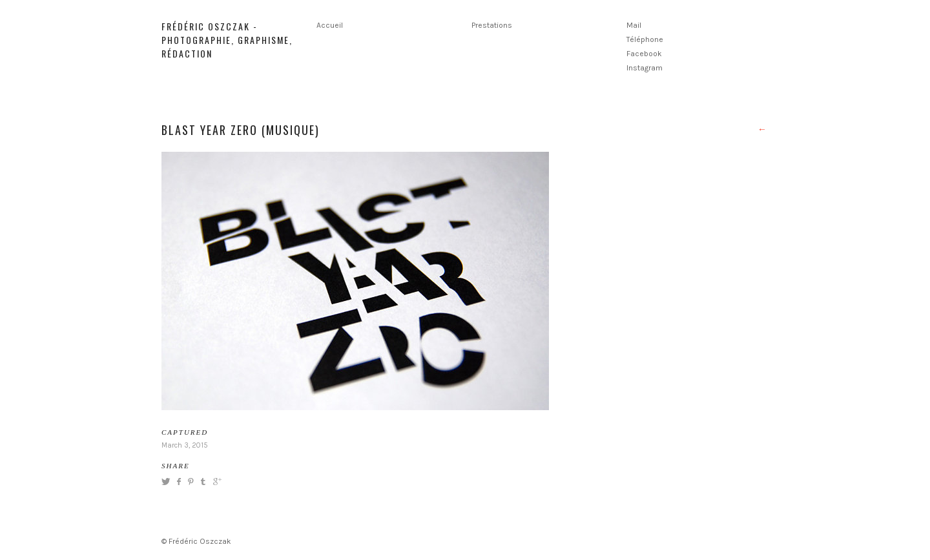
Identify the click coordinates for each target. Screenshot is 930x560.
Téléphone (645, 39)
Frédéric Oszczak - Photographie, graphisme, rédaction (227, 40)
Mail (634, 25)
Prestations (492, 25)
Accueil (330, 25)
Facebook (644, 54)
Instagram (645, 68)
